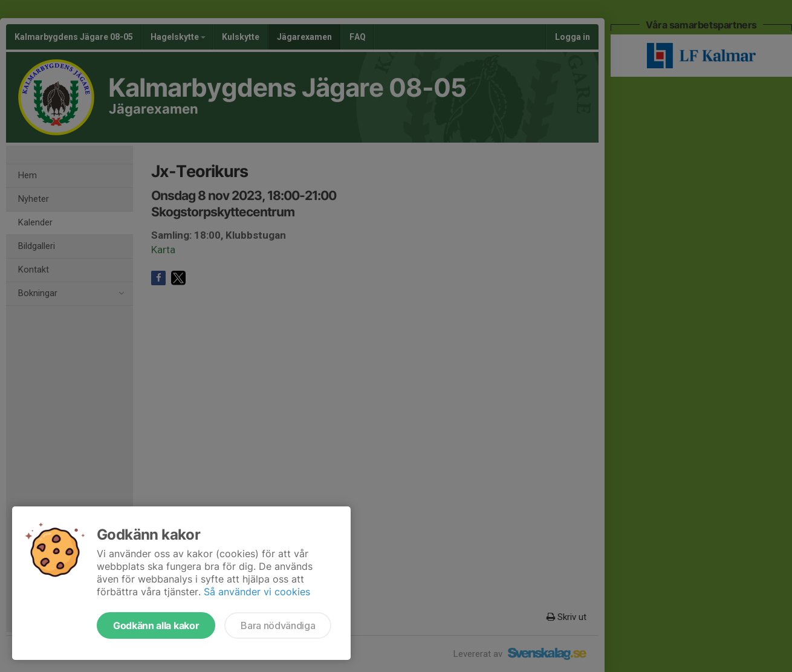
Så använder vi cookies (257, 592)
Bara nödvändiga (278, 625)
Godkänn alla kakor (156, 625)
